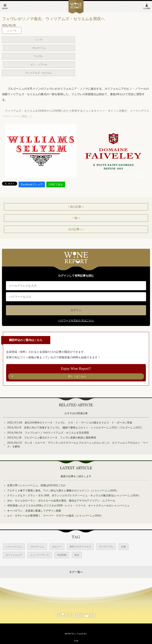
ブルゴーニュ (39, 48)
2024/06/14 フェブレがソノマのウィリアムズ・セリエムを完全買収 (48, 433)
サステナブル (106, 547)
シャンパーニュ (14, 547)
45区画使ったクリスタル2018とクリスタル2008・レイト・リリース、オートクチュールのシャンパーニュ (68, 506)
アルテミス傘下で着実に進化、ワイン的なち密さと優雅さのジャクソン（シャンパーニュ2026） (63, 491)
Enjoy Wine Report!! (76, 373)
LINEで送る (56, 184)
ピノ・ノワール (39, 64)
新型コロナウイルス (80, 547)
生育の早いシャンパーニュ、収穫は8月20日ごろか (36, 485)
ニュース (12, 31)
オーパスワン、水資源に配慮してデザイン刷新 (34, 511)
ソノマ (39, 40)
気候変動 (62, 555)
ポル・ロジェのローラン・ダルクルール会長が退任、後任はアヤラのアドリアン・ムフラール (61, 501)
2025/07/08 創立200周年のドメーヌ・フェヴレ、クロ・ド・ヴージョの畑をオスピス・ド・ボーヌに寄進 (70, 423)
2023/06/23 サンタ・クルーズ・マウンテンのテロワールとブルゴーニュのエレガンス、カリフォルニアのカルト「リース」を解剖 (78, 445)
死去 (77, 555)
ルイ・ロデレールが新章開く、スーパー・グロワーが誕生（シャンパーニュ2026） (55, 516)
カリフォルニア (14, 555)
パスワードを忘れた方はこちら (76, 321)
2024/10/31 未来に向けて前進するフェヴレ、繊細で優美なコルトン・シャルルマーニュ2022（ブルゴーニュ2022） (75, 428)
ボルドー (57, 547)
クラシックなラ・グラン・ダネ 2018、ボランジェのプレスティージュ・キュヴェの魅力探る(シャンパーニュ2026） (74, 495)
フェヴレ (39, 56)
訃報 (123, 547)
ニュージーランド (40, 555)
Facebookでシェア (32, 184)
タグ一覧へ (76, 572)
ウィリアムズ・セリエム (39, 73)
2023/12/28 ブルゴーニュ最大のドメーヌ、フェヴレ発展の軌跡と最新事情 (52, 438)
